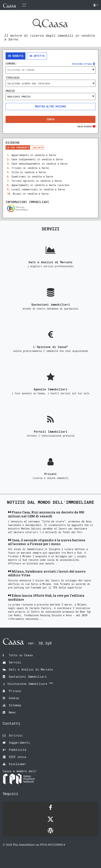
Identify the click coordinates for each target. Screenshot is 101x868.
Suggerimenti (19, 742)
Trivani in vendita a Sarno (30, 168)
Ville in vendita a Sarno (29, 172)
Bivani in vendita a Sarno (31, 194)
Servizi (15, 662)
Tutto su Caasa (21, 655)
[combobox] (50, 70)
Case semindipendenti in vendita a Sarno (39, 164)
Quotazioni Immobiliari (28, 677)
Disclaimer (17, 764)
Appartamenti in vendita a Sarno (34, 155)
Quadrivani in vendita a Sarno (32, 176)
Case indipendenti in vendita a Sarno (37, 159)
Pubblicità (18, 750)
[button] (96, 5)
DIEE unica (17, 757)
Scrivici (16, 735)
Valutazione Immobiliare (30, 684)
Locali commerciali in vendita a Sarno (38, 189)
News (12, 712)
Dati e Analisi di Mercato (31, 669)
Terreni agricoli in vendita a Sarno (37, 181)
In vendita (15, 56)
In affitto (37, 56)
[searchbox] (50, 83)
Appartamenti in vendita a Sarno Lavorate (40, 185)
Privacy (15, 691)
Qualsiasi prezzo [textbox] (19, 97)
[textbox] (50, 70)
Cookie (14, 698)
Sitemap (15, 705)
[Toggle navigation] (24, 5)
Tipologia (12, 78)
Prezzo (10, 91)
